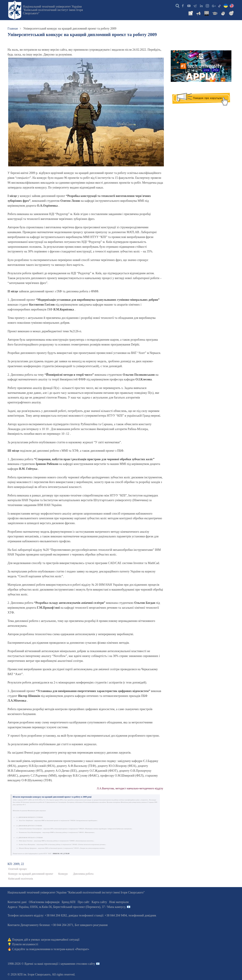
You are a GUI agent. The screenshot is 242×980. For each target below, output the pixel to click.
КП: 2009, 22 (16, 864)
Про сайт (83, 902)
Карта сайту (99, 902)
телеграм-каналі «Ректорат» (71, 949)
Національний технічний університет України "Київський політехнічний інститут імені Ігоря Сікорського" (53, 10)
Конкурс (63, 874)
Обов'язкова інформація (44, 902)
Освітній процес (18, 869)
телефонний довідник (142, 915)
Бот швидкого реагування (91, 925)
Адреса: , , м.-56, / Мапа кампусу (66, 907)
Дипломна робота (83, 874)
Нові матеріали (119, 902)
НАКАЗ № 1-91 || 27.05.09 (61, 854)
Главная (13, 29)
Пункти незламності (25, 944)
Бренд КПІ (69, 902)
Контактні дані (17, 902)
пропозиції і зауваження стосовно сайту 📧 (72, 964)
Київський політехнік (21, 879)
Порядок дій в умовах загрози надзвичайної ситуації (46, 940)
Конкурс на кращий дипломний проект (31, 874)
